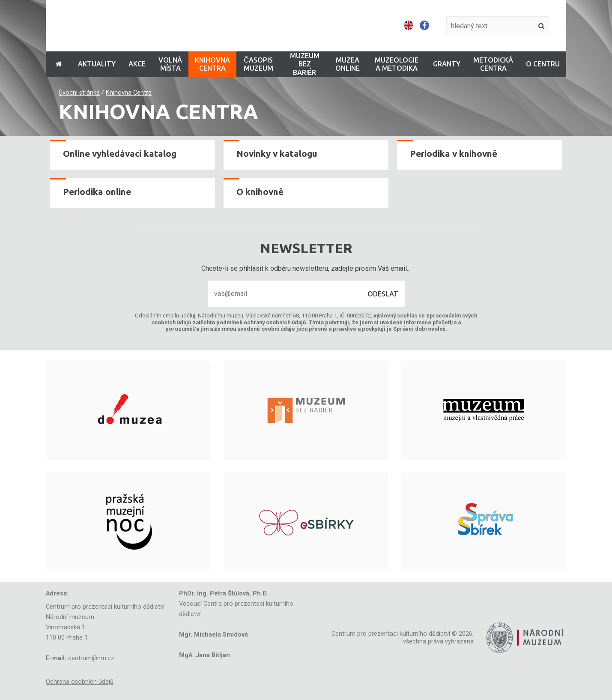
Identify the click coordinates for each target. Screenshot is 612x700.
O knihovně (260, 192)
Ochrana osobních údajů (80, 682)
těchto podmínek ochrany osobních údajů (252, 322)
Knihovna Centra (129, 93)
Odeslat (383, 294)
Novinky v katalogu (277, 154)
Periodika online (97, 192)
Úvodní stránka (79, 93)
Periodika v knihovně (454, 154)
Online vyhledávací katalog (120, 154)
